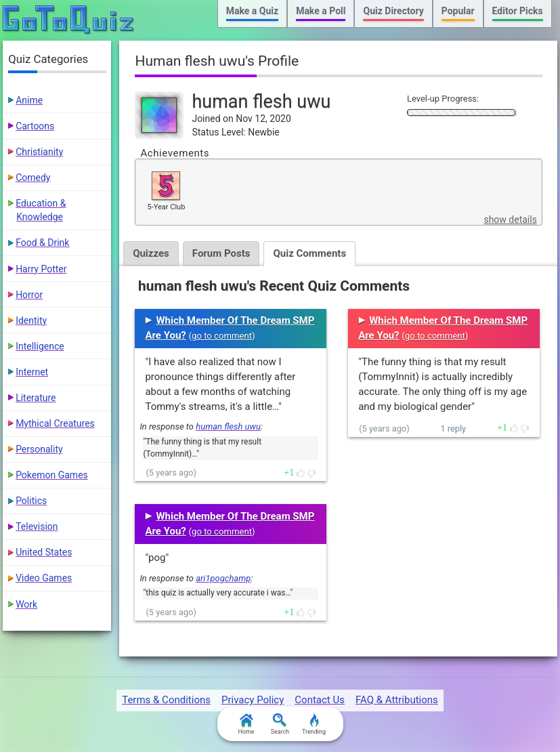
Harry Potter (41, 269)
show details (510, 220)
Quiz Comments (309, 253)
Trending (314, 724)
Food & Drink (42, 243)
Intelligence (40, 346)
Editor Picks (518, 11)
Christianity (39, 152)
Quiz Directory (393, 11)
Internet (32, 372)
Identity (31, 320)
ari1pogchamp (223, 578)
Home (246, 724)
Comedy (33, 177)
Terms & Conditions (166, 700)
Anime (29, 100)
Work (26, 604)
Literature (36, 398)
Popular (458, 11)
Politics (31, 501)
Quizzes (151, 253)
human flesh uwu (228, 426)
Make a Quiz (252, 11)
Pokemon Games (52, 475)
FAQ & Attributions (397, 700)
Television (37, 526)
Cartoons (35, 126)
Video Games (44, 578)
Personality (39, 449)
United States (44, 552)
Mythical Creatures (55, 423)
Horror (29, 295)
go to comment (222, 336)
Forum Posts (221, 253)
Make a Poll (321, 11)
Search (280, 724)
